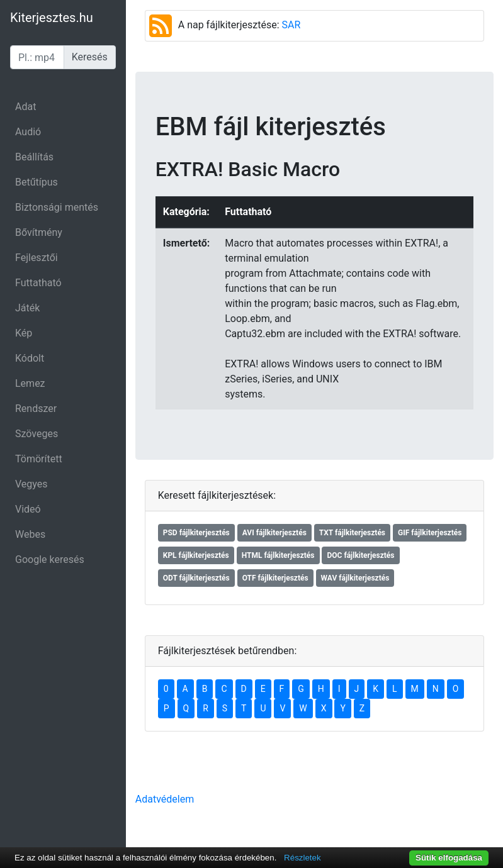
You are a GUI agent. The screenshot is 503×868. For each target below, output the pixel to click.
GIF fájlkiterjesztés (430, 533)
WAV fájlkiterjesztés (355, 578)
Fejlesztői (37, 258)
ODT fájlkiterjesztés (196, 578)
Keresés (90, 57)
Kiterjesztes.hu (52, 18)
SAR (291, 25)
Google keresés (50, 559)
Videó (28, 509)
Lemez (30, 383)
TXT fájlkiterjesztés (352, 533)
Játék (27, 308)
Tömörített (39, 459)
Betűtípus (37, 182)
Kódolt (30, 358)
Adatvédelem (165, 799)
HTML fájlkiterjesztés (278, 555)
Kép (24, 333)
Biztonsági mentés (57, 207)
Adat (25, 107)
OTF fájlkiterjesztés (275, 578)
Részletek (302, 858)
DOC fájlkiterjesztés (360, 555)
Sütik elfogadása (449, 858)
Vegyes (31, 484)
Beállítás (34, 157)
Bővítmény (39, 232)
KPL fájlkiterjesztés (196, 555)
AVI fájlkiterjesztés (274, 533)
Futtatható (38, 283)
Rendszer (36, 409)
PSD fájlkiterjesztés (196, 533)
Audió (28, 132)
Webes (30, 534)
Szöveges (37, 434)
